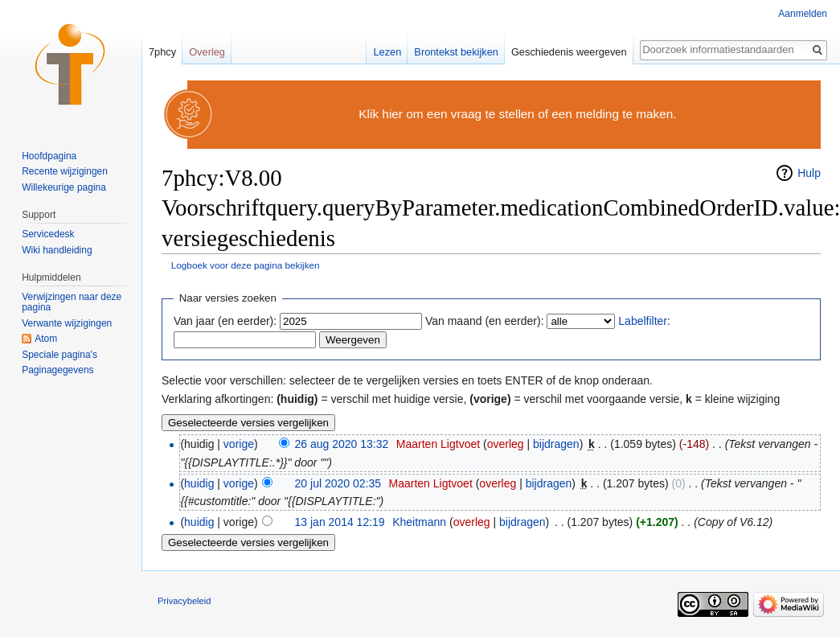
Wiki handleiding (57, 250)
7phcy (162, 52)
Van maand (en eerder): (485, 321)
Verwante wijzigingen (67, 323)
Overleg (207, 52)
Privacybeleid (184, 601)
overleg (506, 444)
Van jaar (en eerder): (225, 321)
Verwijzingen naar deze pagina (72, 302)
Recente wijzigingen (65, 171)
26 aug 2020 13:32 (342, 444)
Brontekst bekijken (456, 52)
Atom (46, 339)
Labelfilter (643, 321)
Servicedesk (48, 234)
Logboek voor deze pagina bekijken (246, 265)
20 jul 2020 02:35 (338, 483)
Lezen (387, 52)
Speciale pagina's (59, 355)
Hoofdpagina (49, 156)
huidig (199, 483)
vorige (239, 444)
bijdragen (556, 444)
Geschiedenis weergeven (569, 52)
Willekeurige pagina (64, 187)
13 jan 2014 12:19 (340, 522)
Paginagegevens (57, 370)
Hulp (809, 173)
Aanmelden (803, 14)
